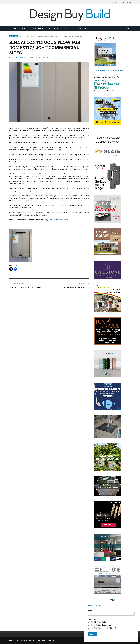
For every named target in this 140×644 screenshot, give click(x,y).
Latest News (13, 36)
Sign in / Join (127, 2)
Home (14, 28)
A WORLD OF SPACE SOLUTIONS (25, 288)
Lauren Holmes (17, 58)
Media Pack (53, 28)
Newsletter (38, 28)
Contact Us (82, 28)
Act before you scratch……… (76, 288)
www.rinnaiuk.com (61, 220)
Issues (25, 28)
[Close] (137, 602)
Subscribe (68, 28)
